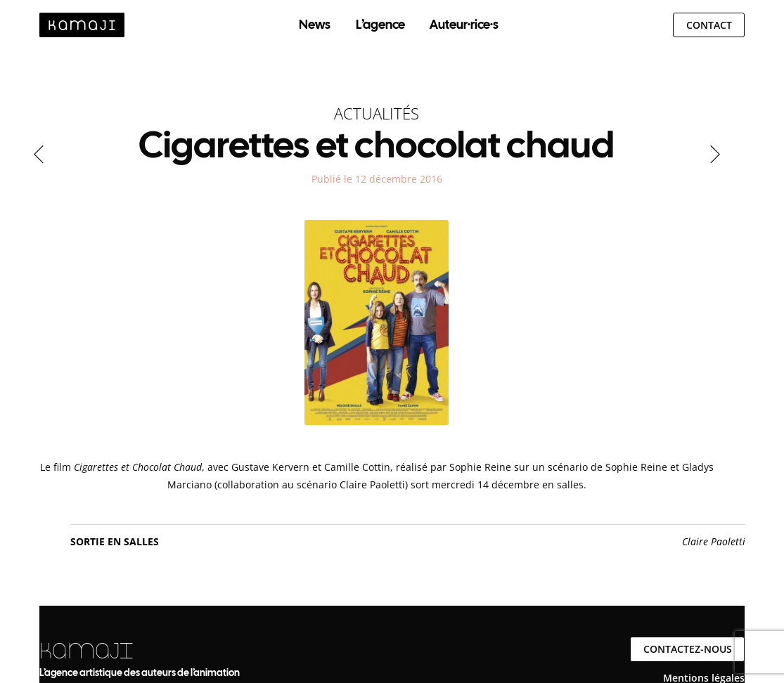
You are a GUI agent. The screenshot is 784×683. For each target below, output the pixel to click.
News (315, 24)
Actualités (377, 113)
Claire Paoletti (714, 541)
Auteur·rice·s (464, 24)
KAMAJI (86, 651)
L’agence (380, 24)
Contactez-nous (688, 649)
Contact (709, 25)
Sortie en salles (115, 541)
